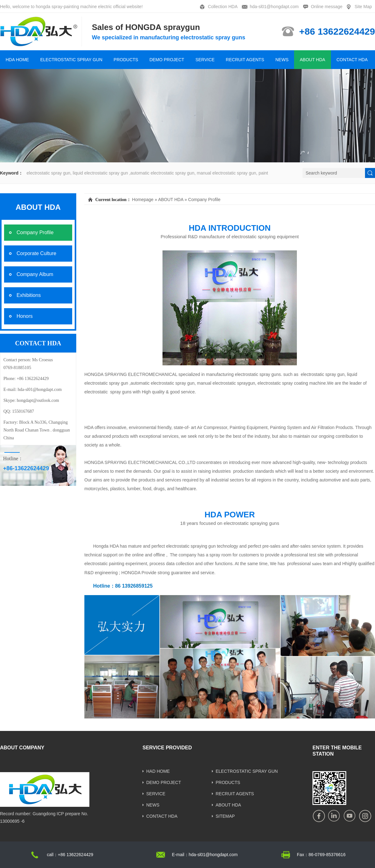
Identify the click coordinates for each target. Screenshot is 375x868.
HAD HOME (158, 771)
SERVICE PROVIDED (167, 748)
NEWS (282, 60)
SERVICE (205, 60)
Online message (327, 7)
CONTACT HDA (352, 60)
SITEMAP (225, 816)
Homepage (143, 200)
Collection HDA (223, 7)
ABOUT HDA (312, 60)
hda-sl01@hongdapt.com (274, 7)
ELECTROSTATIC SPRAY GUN (71, 60)
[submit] (370, 173)
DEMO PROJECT (167, 60)
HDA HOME (17, 60)
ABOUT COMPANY (22, 748)
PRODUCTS (126, 60)
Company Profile (204, 200)
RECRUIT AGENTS (245, 60)
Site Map (363, 7)
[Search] (334, 173)
